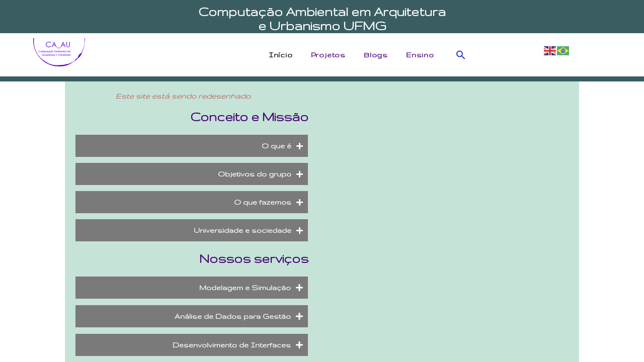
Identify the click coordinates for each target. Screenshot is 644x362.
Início (283, 55)
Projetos (331, 55)
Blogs (378, 55)
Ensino (423, 55)
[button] (461, 55)
